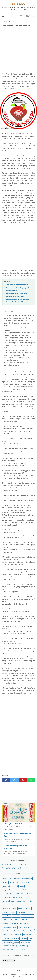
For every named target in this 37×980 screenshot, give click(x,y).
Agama (5, 879)
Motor (15, 927)
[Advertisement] (18, 52)
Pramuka (24, 938)
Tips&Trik (6, 950)
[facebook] (6, 780)
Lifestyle (24, 920)
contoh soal (30, 894)
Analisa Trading (27, 879)
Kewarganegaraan (28, 916)
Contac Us (13, 975)
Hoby (14, 909)
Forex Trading (16, 905)
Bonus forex (17, 890)
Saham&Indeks (26, 942)
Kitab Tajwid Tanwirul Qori (13, 824)
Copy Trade (7, 897)
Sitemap (22, 977)
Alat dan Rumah (15, 879)
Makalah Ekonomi (16, 923)
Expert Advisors (21, 901)
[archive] (9, 960)
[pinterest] (23, 780)
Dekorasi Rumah (17, 897)
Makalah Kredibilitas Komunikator (17, 293)
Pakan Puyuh (7, 931)
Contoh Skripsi (19, 894)
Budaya (26, 890)
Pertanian (6, 938)
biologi (16, 886)
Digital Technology (9, 901)
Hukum (21, 909)
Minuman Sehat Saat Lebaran (16, 296)
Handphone (7, 909)
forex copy (6, 905)
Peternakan (15, 938)
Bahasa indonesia (26, 882)
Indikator (28, 909)
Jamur (14, 912)
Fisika (30, 901)
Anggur (5, 882)
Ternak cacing (24, 946)
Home (18, 971)
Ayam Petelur (14, 882)
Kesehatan (16, 916)
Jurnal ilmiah (22, 912)
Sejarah (5, 946)
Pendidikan (17, 931)
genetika (25, 905)
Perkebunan (27, 935)
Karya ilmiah (7, 916)
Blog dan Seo (7, 890)
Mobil (26, 923)
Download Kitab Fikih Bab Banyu (16, 865)
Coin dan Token (8, 894)
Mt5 (20, 927)
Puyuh (31, 938)
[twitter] (14, 780)
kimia (5, 920)
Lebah (17, 920)
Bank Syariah (7, 886)
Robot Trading (7, 942)
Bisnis (22, 886)
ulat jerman (22, 950)
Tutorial (13, 950)
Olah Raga (27, 927)
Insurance (6, 912)
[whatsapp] (31, 780)
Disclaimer (25, 975)
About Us (6, 975)
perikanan (18, 935)
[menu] (3, 16)
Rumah (16, 942)
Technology (14, 946)
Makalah (6, 923)
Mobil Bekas (7, 927)
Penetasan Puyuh (28, 931)
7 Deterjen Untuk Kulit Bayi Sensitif (17, 285)
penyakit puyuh (8, 935)
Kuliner (11, 920)
